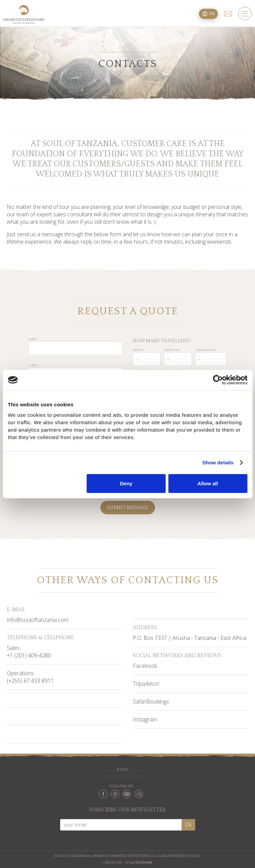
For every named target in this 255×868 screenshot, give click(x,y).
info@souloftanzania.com (37, 620)
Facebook (145, 666)
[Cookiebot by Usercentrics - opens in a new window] (218, 380)
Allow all (208, 483)
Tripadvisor (146, 684)
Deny (126, 483)
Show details (218, 463)
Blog (123, 770)
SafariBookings (151, 702)
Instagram (145, 720)
